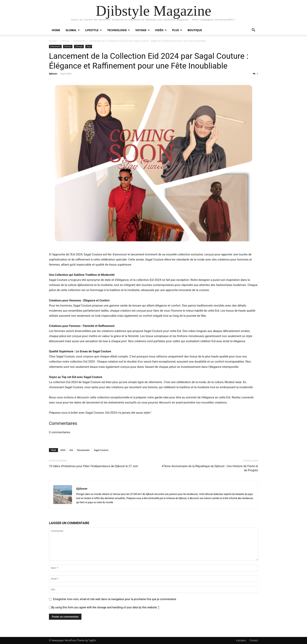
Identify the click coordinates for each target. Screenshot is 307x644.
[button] (253, 30)
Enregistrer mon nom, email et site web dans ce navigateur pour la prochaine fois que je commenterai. (115, 599)
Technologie (117, 30)
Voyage (141, 30)
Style (89, 46)
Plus (176, 30)
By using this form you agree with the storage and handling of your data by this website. (105, 607)
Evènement (79, 41)
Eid (71, 450)
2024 (63, 450)
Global (71, 30)
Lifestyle (92, 30)
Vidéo (159, 30)
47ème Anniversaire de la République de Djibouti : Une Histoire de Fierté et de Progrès (210, 468)
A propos (241, 640)
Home (56, 30)
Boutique (195, 30)
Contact (254, 640)
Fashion (68, 46)
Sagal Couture (101, 450)
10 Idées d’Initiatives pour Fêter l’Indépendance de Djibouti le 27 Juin (93, 466)
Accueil (53, 41)
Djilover (53, 74)
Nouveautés (83, 450)
